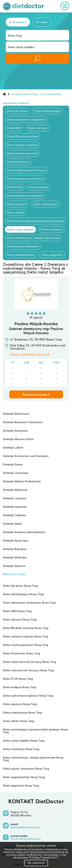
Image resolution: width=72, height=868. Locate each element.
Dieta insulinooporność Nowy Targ (26, 645)
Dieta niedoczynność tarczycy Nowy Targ (29, 662)
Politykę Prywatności (44, 857)
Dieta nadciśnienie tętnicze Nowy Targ (28, 695)
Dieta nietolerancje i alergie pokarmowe (33, 238)
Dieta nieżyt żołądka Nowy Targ (24, 740)
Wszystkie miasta (14, 574)
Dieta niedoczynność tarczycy (26, 170)
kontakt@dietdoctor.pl (25, 827)
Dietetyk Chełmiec (14, 515)
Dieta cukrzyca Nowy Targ (20, 619)
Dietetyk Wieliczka (15, 557)
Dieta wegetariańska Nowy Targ (24, 777)
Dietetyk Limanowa (16, 473)
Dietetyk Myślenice (15, 490)
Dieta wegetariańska (21, 255)
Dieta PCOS (15, 187)
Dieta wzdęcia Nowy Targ (19, 687)
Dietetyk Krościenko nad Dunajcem (26, 456)
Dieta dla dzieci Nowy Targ (20, 586)
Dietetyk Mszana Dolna (18, 439)
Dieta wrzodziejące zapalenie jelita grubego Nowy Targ (35, 731)
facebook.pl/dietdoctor (26, 839)
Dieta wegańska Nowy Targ (21, 785)
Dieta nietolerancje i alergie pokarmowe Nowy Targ (33, 759)
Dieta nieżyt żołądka (20, 229)
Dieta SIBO (14, 128)
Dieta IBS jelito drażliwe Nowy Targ (26, 628)
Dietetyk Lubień (13, 447)
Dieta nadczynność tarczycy (25, 179)
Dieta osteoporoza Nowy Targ (22, 712)
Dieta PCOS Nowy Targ (18, 679)
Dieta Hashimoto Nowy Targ (21, 653)
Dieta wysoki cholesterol (23, 246)
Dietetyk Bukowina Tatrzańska (23, 422)
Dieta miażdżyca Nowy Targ (21, 749)
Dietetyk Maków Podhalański (22, 481)
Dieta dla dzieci (17, 111)
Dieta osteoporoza (46, 204)
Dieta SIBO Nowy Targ (17, 611)
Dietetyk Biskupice (15, 549)
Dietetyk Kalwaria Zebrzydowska (24, 532)
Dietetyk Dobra (13, 464)
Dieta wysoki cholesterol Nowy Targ (26, 768)
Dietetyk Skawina (14, 566)
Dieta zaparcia (17, 204)
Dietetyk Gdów (12, 523)
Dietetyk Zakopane (15, 430)
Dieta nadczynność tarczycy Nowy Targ (28, 670)
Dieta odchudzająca (48, 111)
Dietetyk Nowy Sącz (16, 540)
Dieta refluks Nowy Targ (19, 721)
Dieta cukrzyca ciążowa (22, 145)
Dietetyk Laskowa (14, 498)
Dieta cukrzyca (38, 128)
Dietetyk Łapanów (15, 507)
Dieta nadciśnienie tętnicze (25, 195)
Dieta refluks (15, 212)
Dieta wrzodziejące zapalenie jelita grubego (36, 221)
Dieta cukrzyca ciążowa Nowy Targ (26, 636)
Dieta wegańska (52, 255)
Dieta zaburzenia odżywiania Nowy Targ (29, 602)
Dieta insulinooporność (22, 153)
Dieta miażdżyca (52, 229)
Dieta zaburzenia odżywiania (26, 119)
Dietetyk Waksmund (16, 414)
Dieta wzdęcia (39, 187)
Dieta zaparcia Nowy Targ (20, 704)
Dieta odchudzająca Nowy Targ (23, 594)
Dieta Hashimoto (18, 162)
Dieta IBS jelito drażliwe (22, 136)
